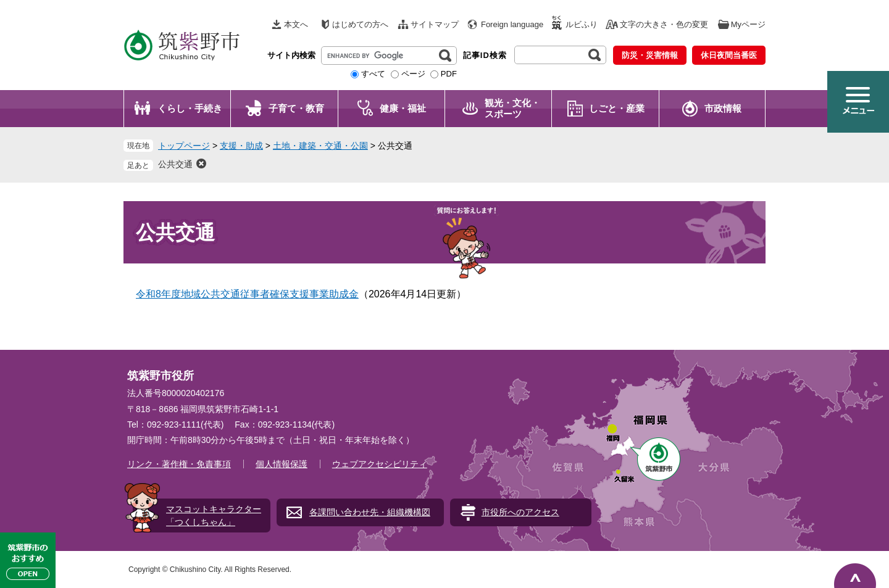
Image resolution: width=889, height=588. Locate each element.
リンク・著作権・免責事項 (179, 464)
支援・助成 (241, 146)
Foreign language (512, 24)
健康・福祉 (403, 108)
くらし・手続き (190, 108)
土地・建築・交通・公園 (320, 146)
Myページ (748, 24)
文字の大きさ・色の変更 (664, 24)
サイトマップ (435, 24)
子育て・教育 (296, 108)
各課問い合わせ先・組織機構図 (370, 512)
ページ (413, 74)
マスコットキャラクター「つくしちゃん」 (214, 516)
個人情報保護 (282, 464)
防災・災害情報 (650, 55)
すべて (373, 74)
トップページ (184, 146)
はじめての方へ (360, 24)
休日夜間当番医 (729, 55)
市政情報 (723, 108)
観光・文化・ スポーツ (512, 108)
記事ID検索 (485, 55)
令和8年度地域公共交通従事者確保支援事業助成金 (247, 294)
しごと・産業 (617, 108)
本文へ (296, 24)
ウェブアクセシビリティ (380, 464)
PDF (449, 74)
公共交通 (175, 164)
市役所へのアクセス (520, 512)
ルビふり (582, 24)
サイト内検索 (291, 55)
